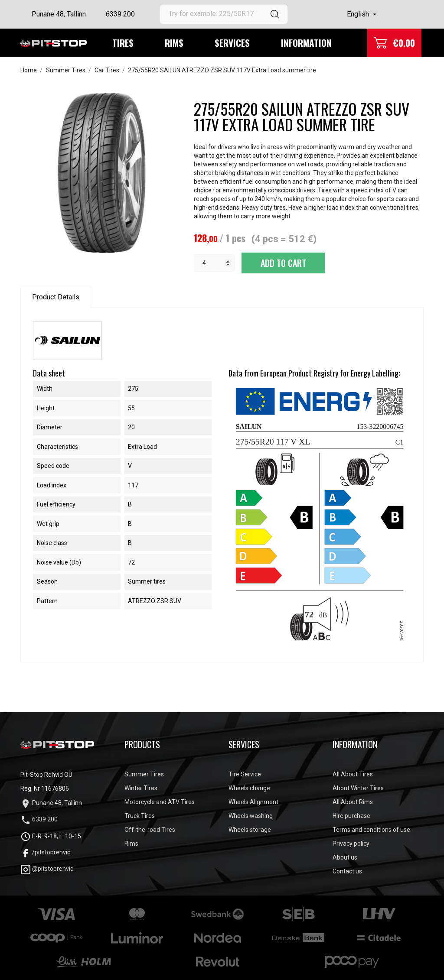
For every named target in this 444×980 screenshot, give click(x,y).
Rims (174, 43)
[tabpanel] (101, 173)
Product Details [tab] (56, 297)
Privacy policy (351, 844)
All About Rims (353, 802)
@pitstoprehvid (47, 869)
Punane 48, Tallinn (59, 14)
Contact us (347, 871)
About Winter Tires (358, 788)
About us (345, 857)
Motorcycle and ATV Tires (160, 802)
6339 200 (120, 14)
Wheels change (249, 788)
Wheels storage (250, 830)
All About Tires (353, 774)
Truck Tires (140, 816)
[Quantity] (214, 263)
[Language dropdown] (363, 14)
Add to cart (283, 263)
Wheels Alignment (253, 802)
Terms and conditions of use (371, 830)
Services (232, 43)
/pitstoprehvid (46, 852)
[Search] (224, 14)
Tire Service (245, 774)
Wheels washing (251, 816)
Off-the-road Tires (150, 830)
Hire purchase (351, 816)
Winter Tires (141, 788)
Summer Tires (144, 774)
